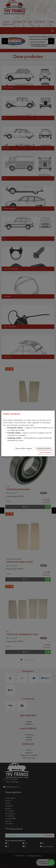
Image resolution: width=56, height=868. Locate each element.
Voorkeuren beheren (44, 448)
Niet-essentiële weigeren (24, 448)
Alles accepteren (46, 452)
